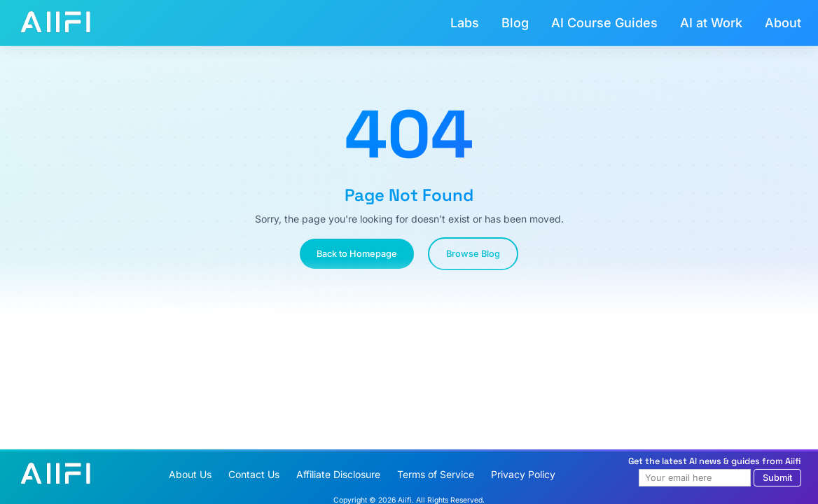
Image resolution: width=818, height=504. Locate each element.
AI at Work (711, 23)
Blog (515, 23)
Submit (777, 478)
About (783, 23)
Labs (465, 23)
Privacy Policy (523, 474)
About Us (190, 474)
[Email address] (695, 478)
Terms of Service (436, 474)
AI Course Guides (604, 23)
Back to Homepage (357, 254)
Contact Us (254, 474)
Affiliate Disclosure (338, 474)
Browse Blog (473, 254)
